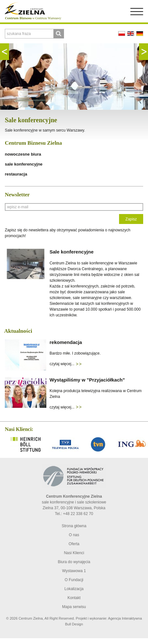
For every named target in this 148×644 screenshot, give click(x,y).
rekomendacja (66, 342)
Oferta (74, 544)
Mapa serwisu (74, 607)
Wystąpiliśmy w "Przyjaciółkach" (87, 380)
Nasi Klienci (74, 553)
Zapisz (131, 219)
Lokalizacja (74, 589)
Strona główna (74, 526)
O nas (74, 535)
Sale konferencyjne (31, 120)
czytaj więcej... (66, 364)
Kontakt (74, 598)
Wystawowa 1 (74, 571)
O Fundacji (74, 580)
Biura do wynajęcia (74, 562)
